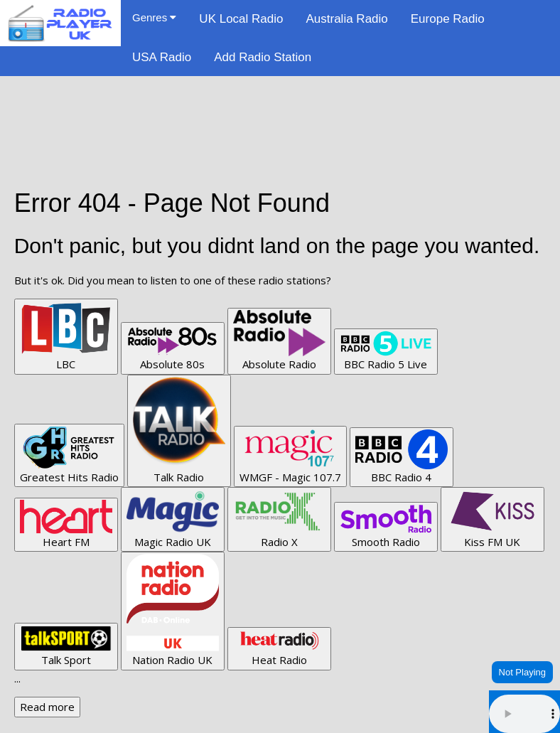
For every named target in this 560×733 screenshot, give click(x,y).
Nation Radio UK (173, 610)
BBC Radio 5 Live (386, 351)
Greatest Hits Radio (69, 455)
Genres (154, 17)
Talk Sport (66, 646)
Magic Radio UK (173, 519)
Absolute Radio (279, 341)
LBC (66, 336)
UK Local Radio (241, 19)
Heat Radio (279, 648)
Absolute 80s (173, 348)
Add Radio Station (263, 57)
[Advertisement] (280, 108)
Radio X (279, 519)
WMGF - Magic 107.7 (290, 456)
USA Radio (162, 57)
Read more (47, 707)
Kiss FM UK (492, 519)
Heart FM (66, 524)
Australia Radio (346, 19)
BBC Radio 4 (402, 457)
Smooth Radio (386, 526)
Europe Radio (448, 19)
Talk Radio (179, 430)
